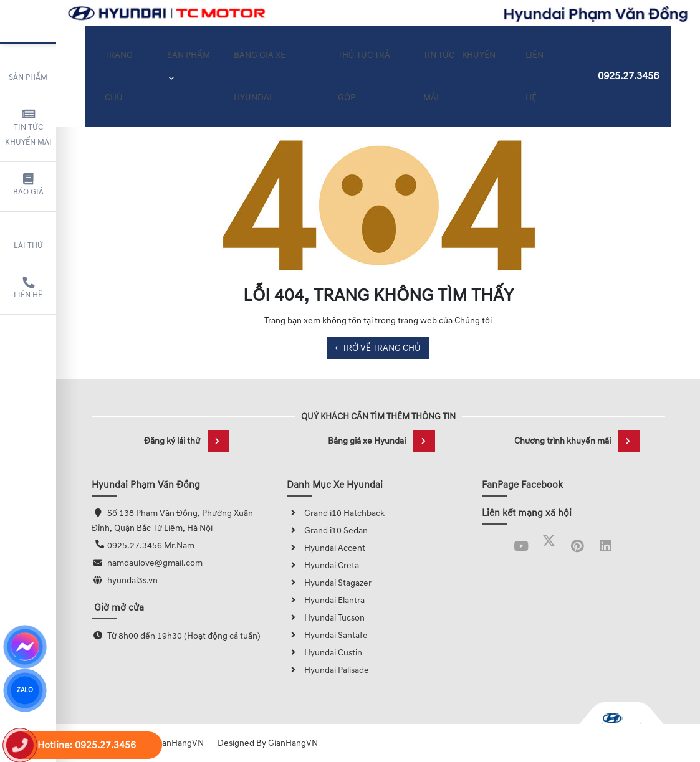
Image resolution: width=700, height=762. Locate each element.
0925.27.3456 (617, 69)
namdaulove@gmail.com (155, 563)
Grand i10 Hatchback (336, 513)
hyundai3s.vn (132, 580)
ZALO (25, 690)
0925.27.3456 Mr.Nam (151, 545)
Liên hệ (28, 288)
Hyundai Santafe (327, 635)
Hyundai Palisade (328, 670)
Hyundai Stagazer (329, 583)
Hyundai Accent (326, 548)
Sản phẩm (28, 69)
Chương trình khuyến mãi (577, 441)
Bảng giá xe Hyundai (381, 441)
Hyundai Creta (323, 565)
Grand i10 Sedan (327, 531)
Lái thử (28, 237)
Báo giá (28, 185)
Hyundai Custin (324, 653)
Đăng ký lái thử (187, 441)
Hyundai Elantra (326, 600)
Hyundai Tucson (326, 618)
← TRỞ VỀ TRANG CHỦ (378, 348)
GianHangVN (293, 743)
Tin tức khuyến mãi (28, 128)
